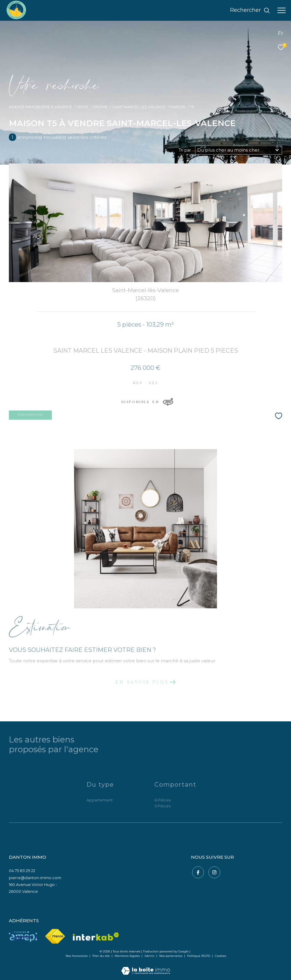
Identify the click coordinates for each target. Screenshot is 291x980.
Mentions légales (128, 956)
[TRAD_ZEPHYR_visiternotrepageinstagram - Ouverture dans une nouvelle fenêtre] (213, 871)
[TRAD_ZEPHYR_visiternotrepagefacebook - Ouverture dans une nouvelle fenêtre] (197, 871)
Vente (82, 107)
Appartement (100, 800)
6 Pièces (163, 800)
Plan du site (102, 956)
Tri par (185, 150)
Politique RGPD (199, 956)
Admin (150, 956)
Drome (101, 107)
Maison (178, 107)
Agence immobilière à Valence (40, 107)
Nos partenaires (171, 956)
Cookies (221, 956)
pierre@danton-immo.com (35, 878)
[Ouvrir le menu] (282, 10)
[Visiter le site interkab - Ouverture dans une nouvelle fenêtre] (96, 937)
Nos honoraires (77, 956)
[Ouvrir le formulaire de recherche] (250, 10)
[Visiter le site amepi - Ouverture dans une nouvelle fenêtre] (23, 937)
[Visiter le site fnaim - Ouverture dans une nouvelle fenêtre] (55, 937)
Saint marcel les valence (139, 107)
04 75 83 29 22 (22, 871)
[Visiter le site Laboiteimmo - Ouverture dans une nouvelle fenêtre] (146, 967)
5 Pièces (163, 806)
